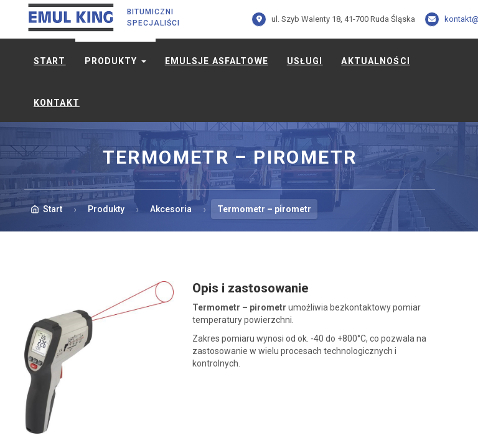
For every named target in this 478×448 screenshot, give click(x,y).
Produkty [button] (115, 61)
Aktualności (375, 61)
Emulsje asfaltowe (217, 61)
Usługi (305, 61)
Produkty (106, 209)
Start (50, 61)
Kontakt (57, 103)
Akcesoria (171, 209)
